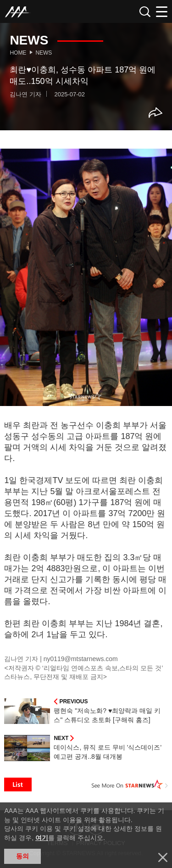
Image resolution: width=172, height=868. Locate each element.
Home (18, 53)
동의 (22, 856)
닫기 (163, 857)
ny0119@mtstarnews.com (81, 659)
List (18, 785)
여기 (42, 838)
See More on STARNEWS (130, 785)
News (44, 53)
